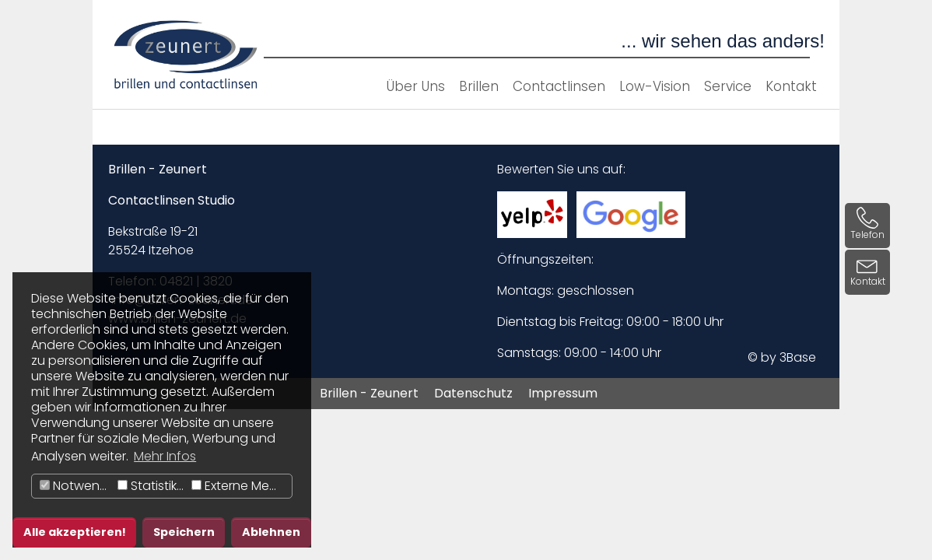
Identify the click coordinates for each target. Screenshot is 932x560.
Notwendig (77, 486)
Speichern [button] (184, 532)
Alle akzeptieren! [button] (75, 532)
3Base (798, 357)
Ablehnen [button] (271, 532)
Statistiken (152, 486)
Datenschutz (473, 393)
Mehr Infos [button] (165, 456)
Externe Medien (242, 486)
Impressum (563, 393)
